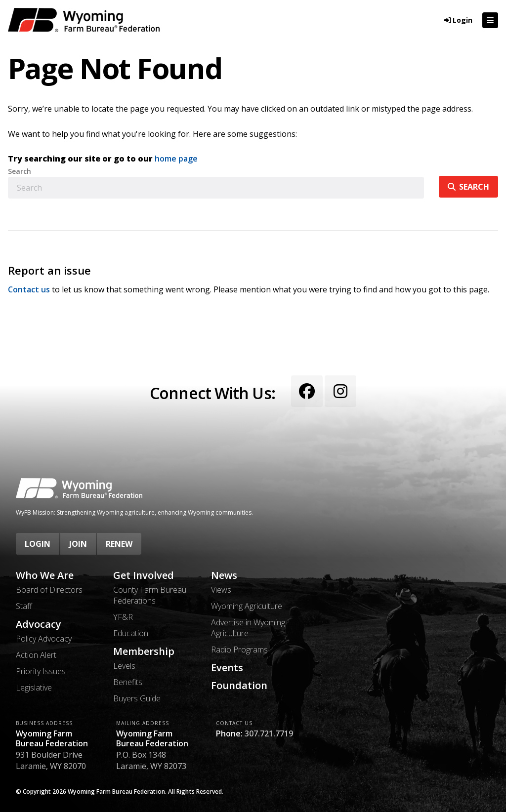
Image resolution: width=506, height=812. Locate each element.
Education (131, 633)
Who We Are (45, 575)
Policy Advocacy (44, 639)
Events (227, 668)
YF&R (123, 617)
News (224, 575)
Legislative (34, 688)
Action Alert (36, 655)
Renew (119, 544)
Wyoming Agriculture (247, 606)
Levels (124, 666)
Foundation (239, 686)
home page (176, 159)
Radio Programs (239, 650)
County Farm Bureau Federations (150, 595)
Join (78, 544)
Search (20, 171)
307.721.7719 (269, 733)
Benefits (128, 682)
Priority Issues (41, 671)
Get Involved (144, 575)
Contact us (29, 289)
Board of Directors (49, 590)
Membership (144, 651)
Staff (24, 606)
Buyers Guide (137, 698)
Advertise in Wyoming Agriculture (248, 628)
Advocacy (39, 624)
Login (38, 544)
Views (221, 590)
